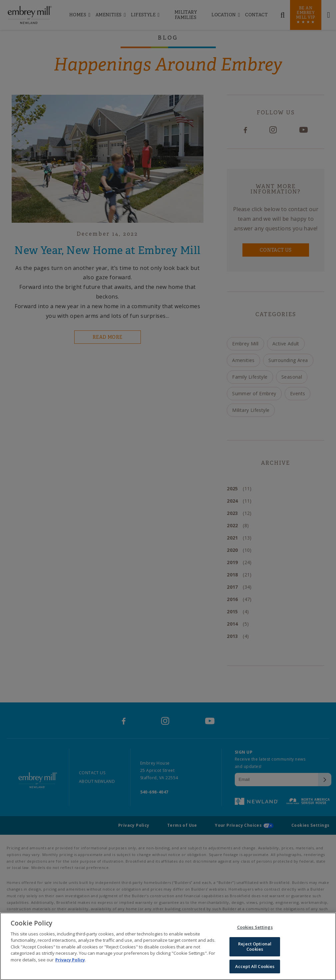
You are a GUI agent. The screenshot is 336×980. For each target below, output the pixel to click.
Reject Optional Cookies (255, 948)
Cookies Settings (255, 928)
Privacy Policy (70, 961)
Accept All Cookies (255, 968)
